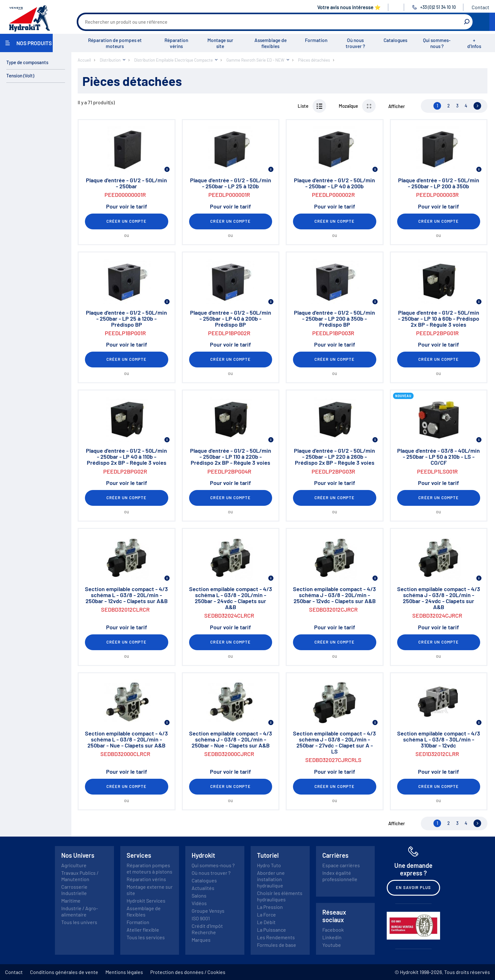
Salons (199, 895)
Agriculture (74, 865)
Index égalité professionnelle (340, 876)
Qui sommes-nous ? (437, 43)
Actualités (203, 888)
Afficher (397, 106)
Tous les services (146, 937)
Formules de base (277, 945)
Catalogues (395, 40)
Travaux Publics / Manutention (80, 876)
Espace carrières (341, 865)
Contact (480, 7)
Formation (316, 40)
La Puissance (271, 930)
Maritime (71, 901)
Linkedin (332, 937)
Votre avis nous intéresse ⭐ (349, 7)
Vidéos (199, 903)
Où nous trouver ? (355, 43)
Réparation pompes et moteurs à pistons (149, 868)
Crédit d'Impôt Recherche (207, 929)
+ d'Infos (474, 43)
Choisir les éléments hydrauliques (280, 896)
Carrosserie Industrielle (74, 890)
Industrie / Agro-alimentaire (80, 911)
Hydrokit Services (146, 901)
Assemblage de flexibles (271, 43)
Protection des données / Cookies (188, 972)
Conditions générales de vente (64, 972)
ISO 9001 (201, 918)
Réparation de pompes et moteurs (115, 43)
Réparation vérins (176, 43)
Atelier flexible (143, 930)
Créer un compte (127, 221)
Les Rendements (276, 937)
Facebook (333, 930)
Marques (201, 940)
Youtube (332, 945)
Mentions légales (124, 972)
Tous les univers (79, 922)
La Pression (270, 907)
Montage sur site (220, 43)
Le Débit (266, 922)
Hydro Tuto (269, 865)
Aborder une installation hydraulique (271, 879)
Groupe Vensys (208, 911)
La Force (266, 914)
